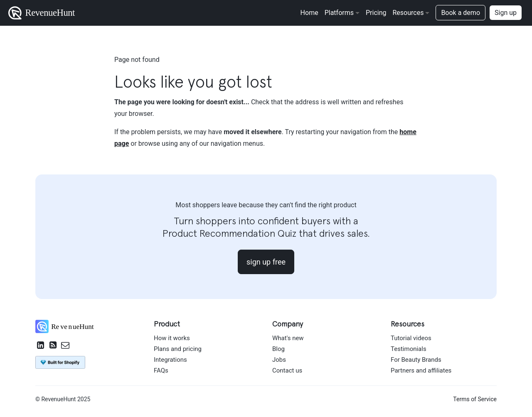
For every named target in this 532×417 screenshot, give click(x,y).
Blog (278, 349)
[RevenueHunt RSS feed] (53, 346)
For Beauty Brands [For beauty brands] (416, 360)
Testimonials (409, 349)
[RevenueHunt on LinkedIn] (41, 346)
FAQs (161, 370)
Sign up (506, 13)
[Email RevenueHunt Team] (65, 346)
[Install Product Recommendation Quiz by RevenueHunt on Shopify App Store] (60, 362)
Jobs (279, 360)
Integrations (170, 360)
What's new (288, 338)
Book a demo (461, 13)
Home (309, 13)
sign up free (266, 262)
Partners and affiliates (421, 370)
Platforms (339, 13)
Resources (408, 13)
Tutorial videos (411, 338)
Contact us (287, 370)
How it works (172, 338)
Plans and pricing (178, 349)
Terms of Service (475, 399)
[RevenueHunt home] (69, 329)
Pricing (376, 13)
